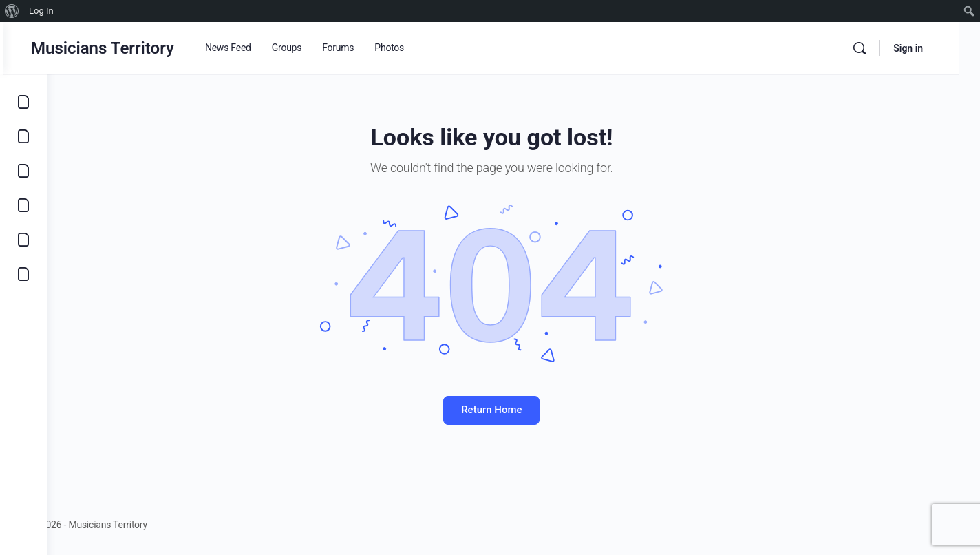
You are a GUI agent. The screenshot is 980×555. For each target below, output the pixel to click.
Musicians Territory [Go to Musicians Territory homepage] (146, 48)
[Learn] (23, 240)
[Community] (23, 274)
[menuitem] (12, 11)
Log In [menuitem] (41, 11)
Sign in (929, 48)
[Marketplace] (23, 205)
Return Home (513, 410)
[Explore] (23, 102)
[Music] (23, 171)
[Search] (881, 48)
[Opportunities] (23, 136)
